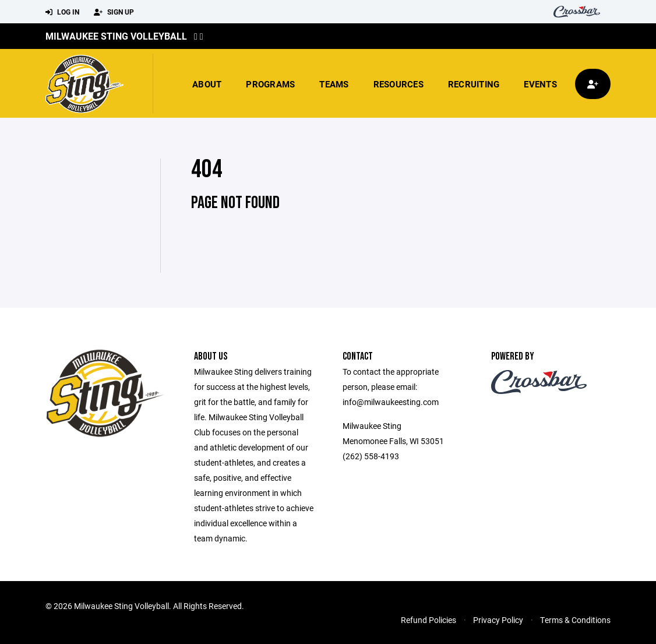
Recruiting (474, 84)
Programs (270, 84)
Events (540, 84)
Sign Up (114, 12)
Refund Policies (428, 620)
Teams (334, 84)
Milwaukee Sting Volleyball (116, 36)
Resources (398, 84)
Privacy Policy (498, 620)
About (207, 84)
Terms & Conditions (575, 620)
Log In (62, 12)
